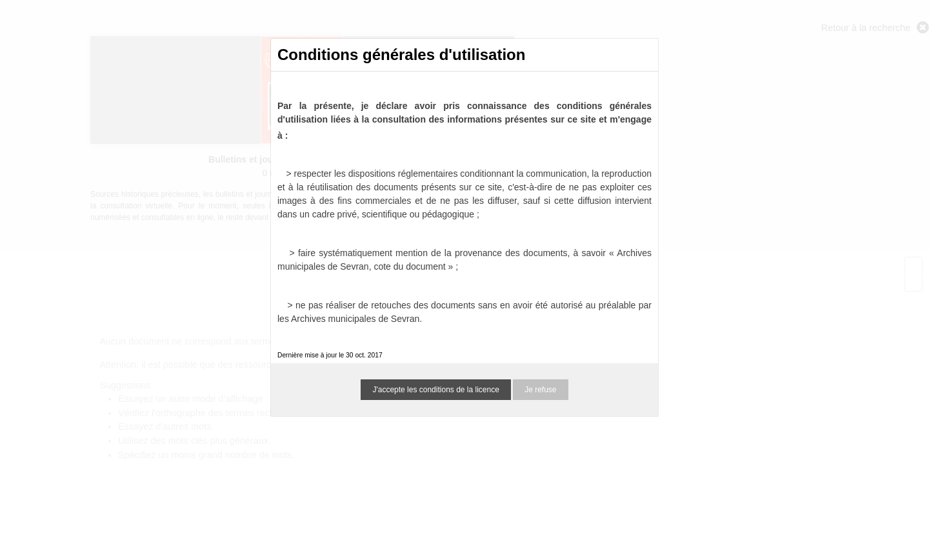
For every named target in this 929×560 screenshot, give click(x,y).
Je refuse (540, 390)
